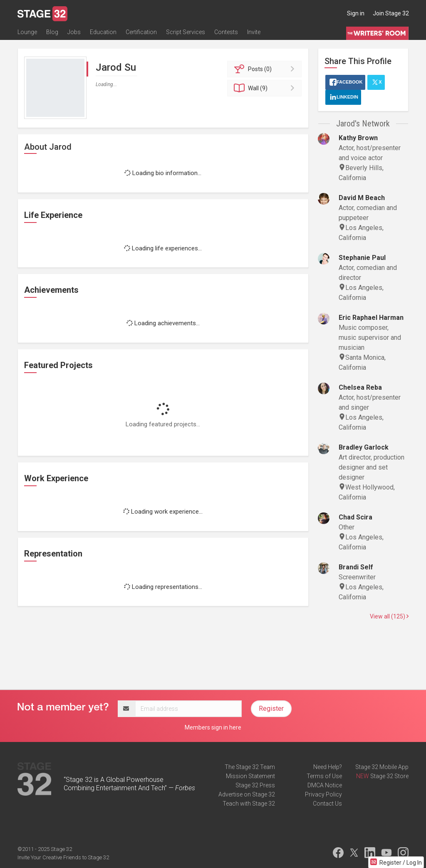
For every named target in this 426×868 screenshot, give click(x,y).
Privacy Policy (323, 794)
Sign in (356, 13)
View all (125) (389, 616)
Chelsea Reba (360, 387)
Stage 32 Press (255, 785)
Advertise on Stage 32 (247, 794)
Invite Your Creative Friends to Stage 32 (63, 857)
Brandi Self (356, 567)
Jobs (74, 32)
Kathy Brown (358, 138)
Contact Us (327, 804)
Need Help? (328, 767)
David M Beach (362, 198)
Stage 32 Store (389, 776)
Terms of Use (324, 776)
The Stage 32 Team (250, 767)
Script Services (186, 32)
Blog (52, 32)
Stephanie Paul (362, 258)
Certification (141, 32)
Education (103, 32)
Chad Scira (355, 517)
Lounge (27, 32)
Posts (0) (266, 69)
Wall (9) (266, 88)
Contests (226, 32)
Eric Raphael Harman (371, 318)
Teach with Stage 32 (249, 804)
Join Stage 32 (391, 13)
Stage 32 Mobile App (382, 767)
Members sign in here (213, 727)
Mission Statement (250, 776)
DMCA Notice (325, 785)
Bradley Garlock (364, 447)
